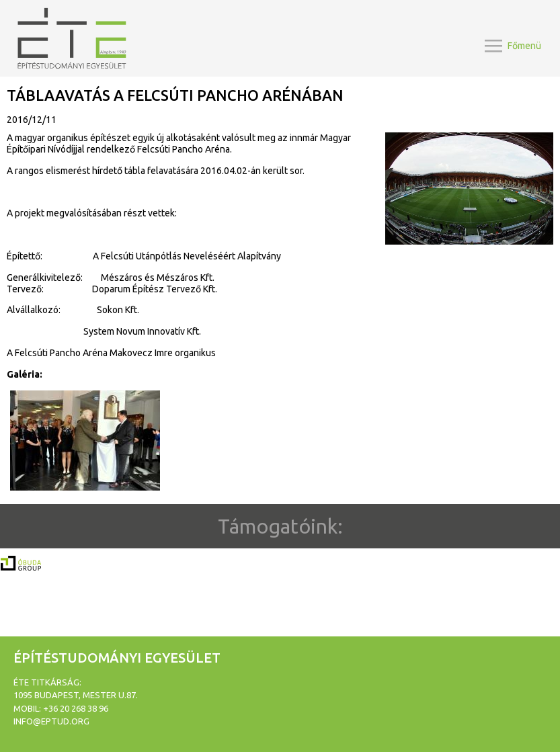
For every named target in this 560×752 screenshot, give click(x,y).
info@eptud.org (51, 721)
